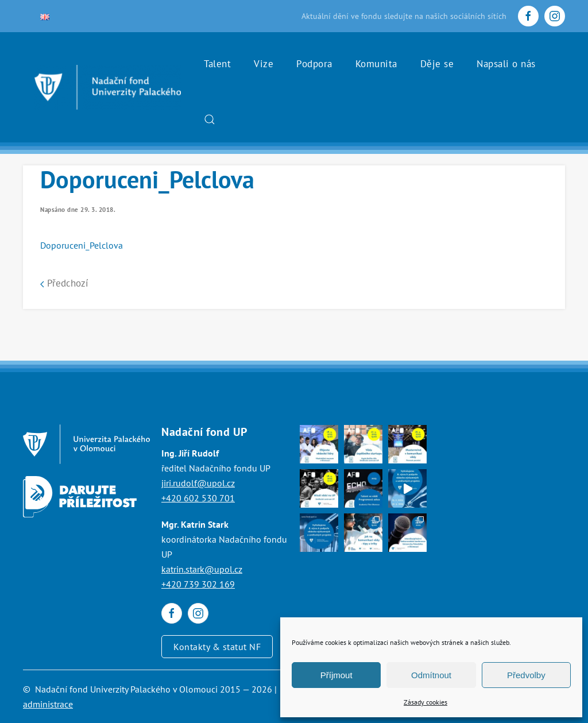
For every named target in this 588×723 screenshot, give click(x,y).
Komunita (376, 64)
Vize (264, 64)
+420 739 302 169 (198, 584)
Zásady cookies (425, 702)
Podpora (314, 64)
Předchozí (64, 283)
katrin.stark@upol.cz (202, 569)
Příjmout (336, 675)
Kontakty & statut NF (217, 647)
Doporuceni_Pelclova (82, 245)
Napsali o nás (506, 64)
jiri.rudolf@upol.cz (198, 483)
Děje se (437, 64)
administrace (48, 704)
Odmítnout (431, 675)
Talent (217, 64)
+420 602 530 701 (198, 498)
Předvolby (526, 675)
